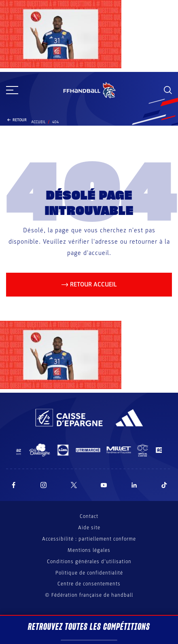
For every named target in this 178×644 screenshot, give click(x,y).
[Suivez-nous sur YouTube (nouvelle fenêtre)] (104, 485)
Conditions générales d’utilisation (89, 562)
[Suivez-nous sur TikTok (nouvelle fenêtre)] (164, 485)
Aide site (89, 528)
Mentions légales (89, 550)
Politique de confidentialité (89, 573)
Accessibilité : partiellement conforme (89, 539)
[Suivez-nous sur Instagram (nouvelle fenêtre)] (44, 485)
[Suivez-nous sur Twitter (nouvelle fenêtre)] (74, 485)
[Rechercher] (168, 90)
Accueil (38, 122)
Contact (89, 516)
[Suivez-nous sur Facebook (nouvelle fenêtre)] (14, 485)
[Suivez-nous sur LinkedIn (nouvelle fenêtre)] (134, 485)
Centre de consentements (89, 584)
